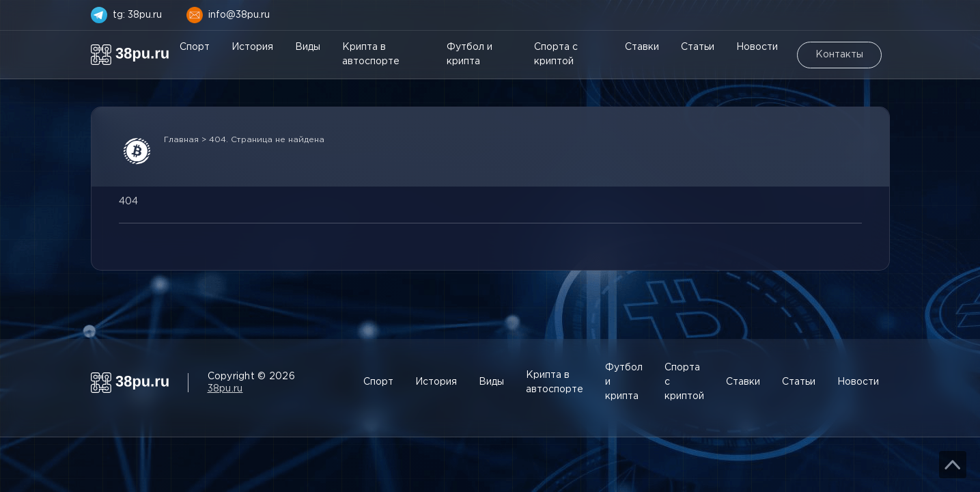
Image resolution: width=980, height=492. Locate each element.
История (252, 47)
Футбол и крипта (470, 54)
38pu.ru (225, 389)
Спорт (195, 47)
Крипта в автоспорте (371, 54)
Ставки (642, 47)
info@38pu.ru (239, 15)
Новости (757, 47)
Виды (308, 47)
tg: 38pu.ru (137, 15)
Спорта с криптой (556, 54)
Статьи (698, 47)
